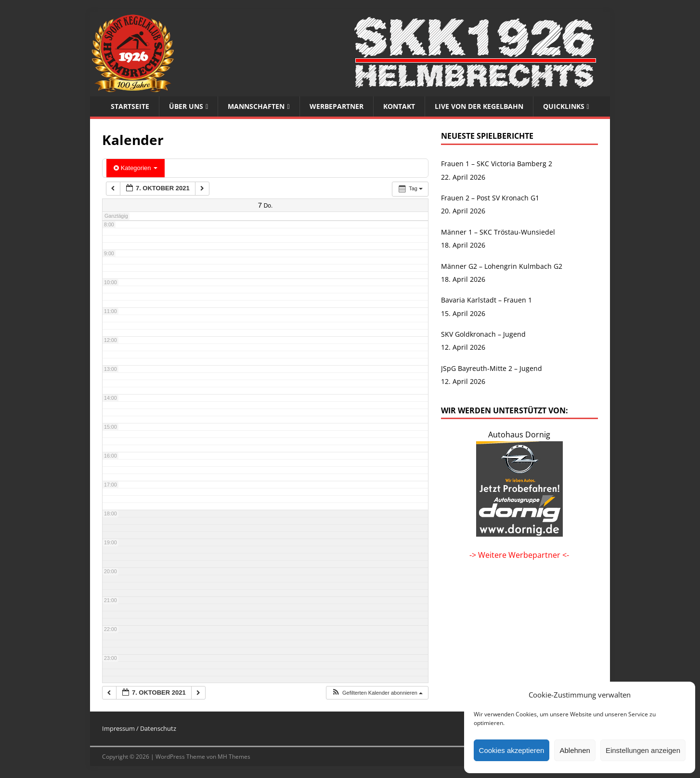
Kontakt (399, 106)
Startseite (130, 106)
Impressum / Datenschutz (139, 728)
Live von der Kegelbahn (479, 106)
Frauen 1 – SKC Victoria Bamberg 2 (497, 164)
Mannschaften (256, 106)
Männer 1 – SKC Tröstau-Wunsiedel (498, 232)
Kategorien (136, 168)
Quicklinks (564, 106)
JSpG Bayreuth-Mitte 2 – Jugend (492, 368)
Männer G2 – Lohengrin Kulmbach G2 (502, 266)
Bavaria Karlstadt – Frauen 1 (486, 300)
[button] (377, 693)
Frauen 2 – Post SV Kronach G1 (490, 198)
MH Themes (234, 757)
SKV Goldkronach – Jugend (483, 334)
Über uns (186, 106)
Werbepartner (337, 106)
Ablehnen (575, 750)
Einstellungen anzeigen (643, 750)
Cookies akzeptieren (512, 750)
